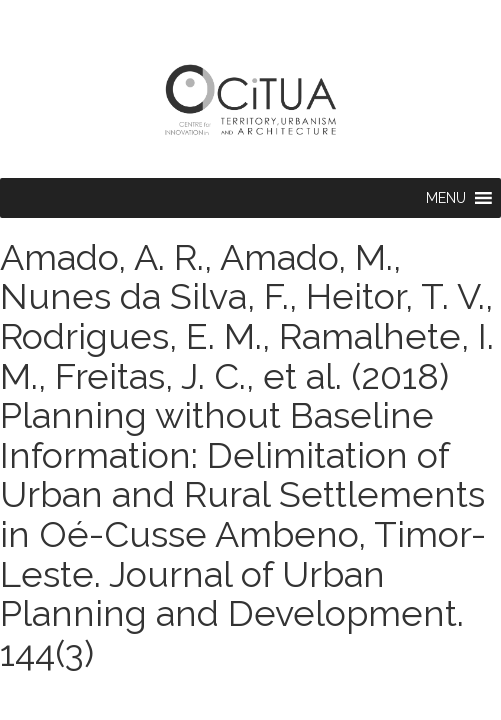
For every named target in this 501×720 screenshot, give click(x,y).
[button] (446, 198)
